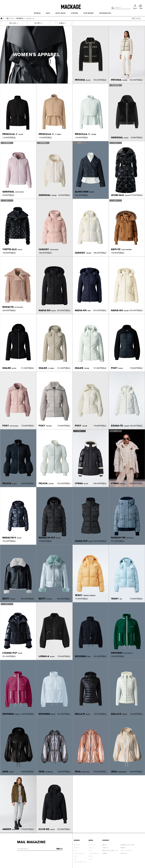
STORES (75, 13)
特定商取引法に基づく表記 (127, 844)
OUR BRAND (89, 13)
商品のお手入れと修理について (110, 850)
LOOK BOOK (61, 13)
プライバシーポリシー (126, 850)
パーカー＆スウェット (79, 853)
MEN (48, 13)
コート (75, 850)
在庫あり (62, 23)
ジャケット (77, 847)
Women (37, 13)
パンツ (75, 859)
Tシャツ (76, 856)
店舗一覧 (105, 844)
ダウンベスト (77, 844)
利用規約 (123, 847)
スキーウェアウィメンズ (80, 862)
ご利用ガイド (106, 847)
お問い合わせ (124, 853)
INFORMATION (105, 13)
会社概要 (105, 853)
